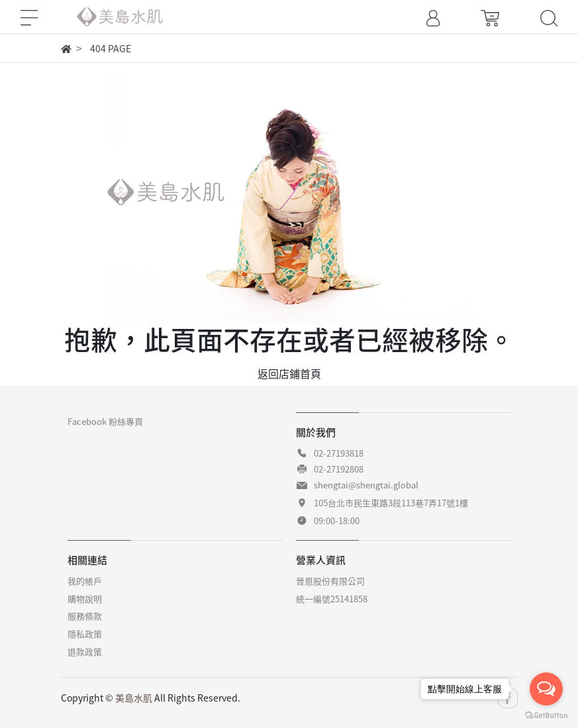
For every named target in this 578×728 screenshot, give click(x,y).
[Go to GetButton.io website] (546, 714)
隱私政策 (85, 634)
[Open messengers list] (546, 689)
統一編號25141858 (332, 599)
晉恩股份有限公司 (330, 581)
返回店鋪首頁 (289, 373)
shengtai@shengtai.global (366, 485)
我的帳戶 (85, 581)
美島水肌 (134, 698)
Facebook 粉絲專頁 (105, 421)
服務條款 (85, 616)
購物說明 (85, 599)
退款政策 (85, 652)
